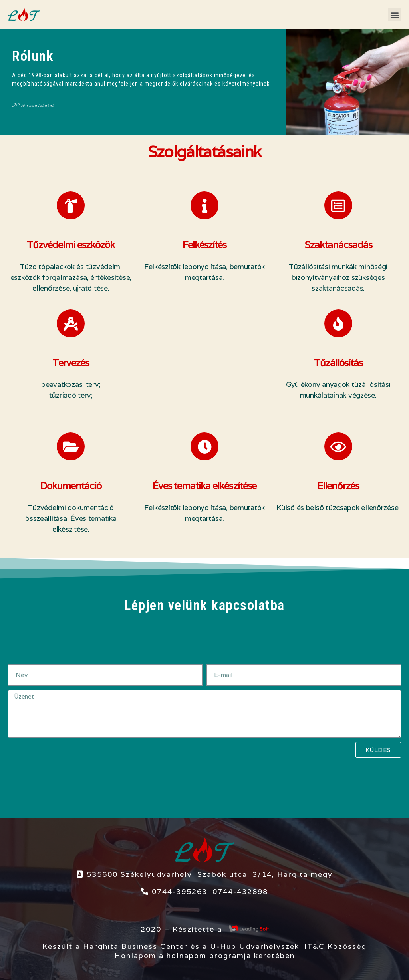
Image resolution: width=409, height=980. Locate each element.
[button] (394, 15)
